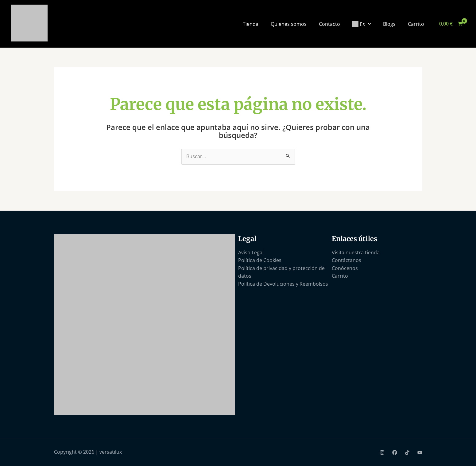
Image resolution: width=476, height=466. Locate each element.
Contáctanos (346, 260)
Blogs (389, 24)
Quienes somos (289, 24)
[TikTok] (407, 452)
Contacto (329, 24)
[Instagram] (382, 452)
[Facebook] (395, 452)
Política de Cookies (260, 260)
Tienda (251, 24)
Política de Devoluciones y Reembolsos (283, 284)
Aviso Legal (251, 253)
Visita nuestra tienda (356, 253)
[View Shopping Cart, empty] (451, 24)
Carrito (416, 24)
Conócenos (345, 268)
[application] (368, 24)
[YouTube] (420, 452)
